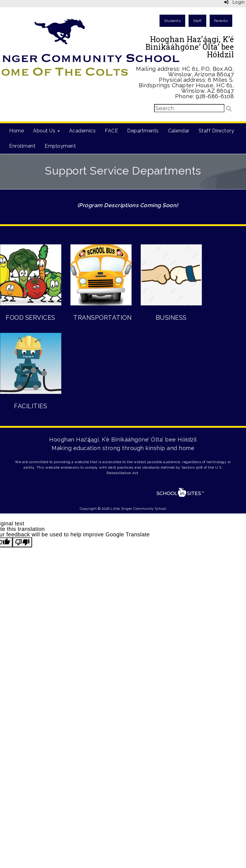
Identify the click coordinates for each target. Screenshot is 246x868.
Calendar (179, 131)
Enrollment (22, 146)
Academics (83, 131)
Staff (197, 21)
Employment (60, 146)
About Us (46, 131)
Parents (221, 21)
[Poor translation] (22, 542)
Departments (143, 131)
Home (17, 131)
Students (172, 21)
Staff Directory (217, 131)
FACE (111, 131)
